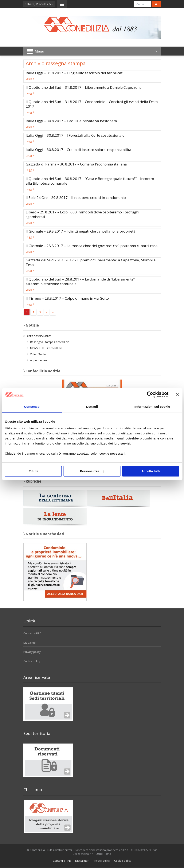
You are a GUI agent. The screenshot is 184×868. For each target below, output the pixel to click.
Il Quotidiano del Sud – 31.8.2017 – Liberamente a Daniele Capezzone (84, 87)
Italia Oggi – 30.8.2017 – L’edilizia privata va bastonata (71, 121)
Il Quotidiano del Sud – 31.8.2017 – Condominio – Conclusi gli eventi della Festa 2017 (92, 104)
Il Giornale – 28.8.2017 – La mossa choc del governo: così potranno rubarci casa (92, 246)
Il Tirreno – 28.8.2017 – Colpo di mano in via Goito (67, 298)
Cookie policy (32, 661)
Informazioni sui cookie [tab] (152, 407)
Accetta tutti (151, 471)
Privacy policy (32, 652)
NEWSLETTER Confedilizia (46, 348)
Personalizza (92, 471)
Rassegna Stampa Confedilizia (50, 342)
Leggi (30, 79)
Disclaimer (30, 643)
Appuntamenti (39, 360)
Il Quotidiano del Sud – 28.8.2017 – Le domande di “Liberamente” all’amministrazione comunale (80, 281)
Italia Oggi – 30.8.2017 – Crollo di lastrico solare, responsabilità (79, 150)
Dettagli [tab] (92, 407)
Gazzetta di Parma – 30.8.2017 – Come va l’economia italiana (76, 164)
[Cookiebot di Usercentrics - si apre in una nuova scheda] (150, 394)
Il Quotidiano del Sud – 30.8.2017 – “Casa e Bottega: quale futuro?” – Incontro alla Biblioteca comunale (90, 181)
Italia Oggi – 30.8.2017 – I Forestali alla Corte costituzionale (75, 135)
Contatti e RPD (32, 633)
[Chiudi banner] (178, 394)
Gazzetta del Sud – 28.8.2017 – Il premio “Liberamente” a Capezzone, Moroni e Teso (91, 262)
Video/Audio (38, 354)
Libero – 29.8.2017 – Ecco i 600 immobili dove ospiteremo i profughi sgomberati (83, 214)
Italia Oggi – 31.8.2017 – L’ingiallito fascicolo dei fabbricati (75, 73)
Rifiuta (33, 471)
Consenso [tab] (32, 407)
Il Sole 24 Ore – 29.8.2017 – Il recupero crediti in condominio (76, 198)
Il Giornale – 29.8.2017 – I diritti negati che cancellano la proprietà (81, 231)
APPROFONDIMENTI (39, 336)
